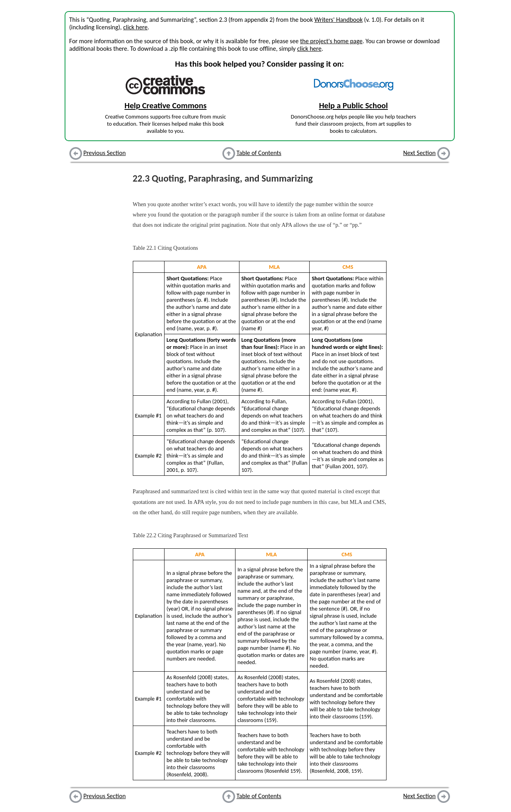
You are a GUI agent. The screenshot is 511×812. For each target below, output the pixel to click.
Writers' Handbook (339, 20)
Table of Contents (259, 153)
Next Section (419, 153)
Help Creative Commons (166, 105)
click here (135, 27)
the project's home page (331, 41)
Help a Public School (354, 105)
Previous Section (104, 153)
